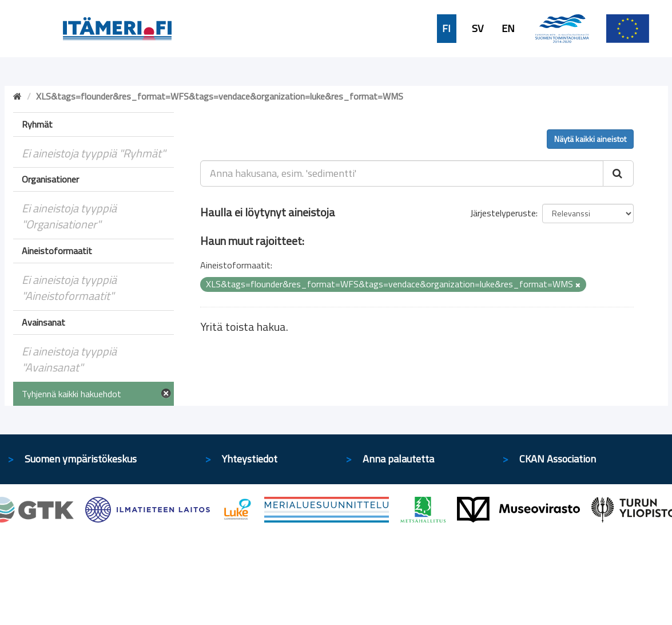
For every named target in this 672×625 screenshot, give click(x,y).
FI (446, 29)
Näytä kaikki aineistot (590, 139)
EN (508, 29)
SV (478, 29)
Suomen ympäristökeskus (81, 459)
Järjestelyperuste (503, 213)
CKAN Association (558, 459)
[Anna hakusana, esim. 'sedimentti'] (402, 173)
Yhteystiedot (250, 459)
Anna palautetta (398, 459)
